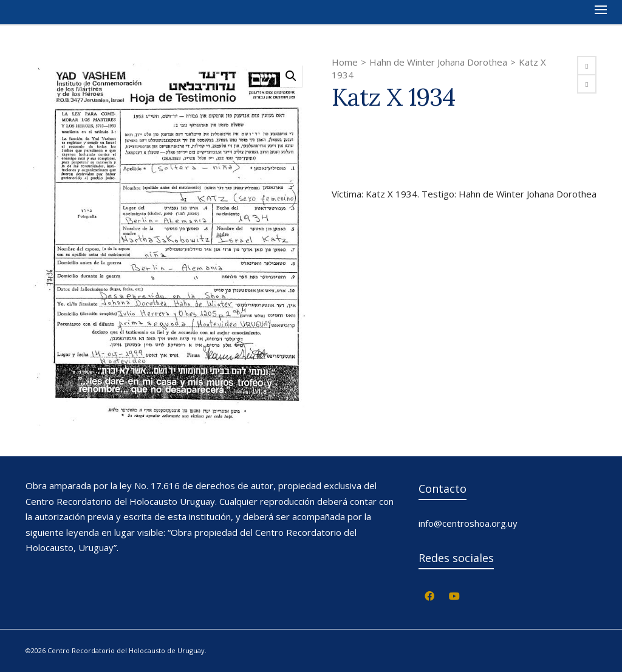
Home (345, 62)
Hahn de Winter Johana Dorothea (438, 62)
